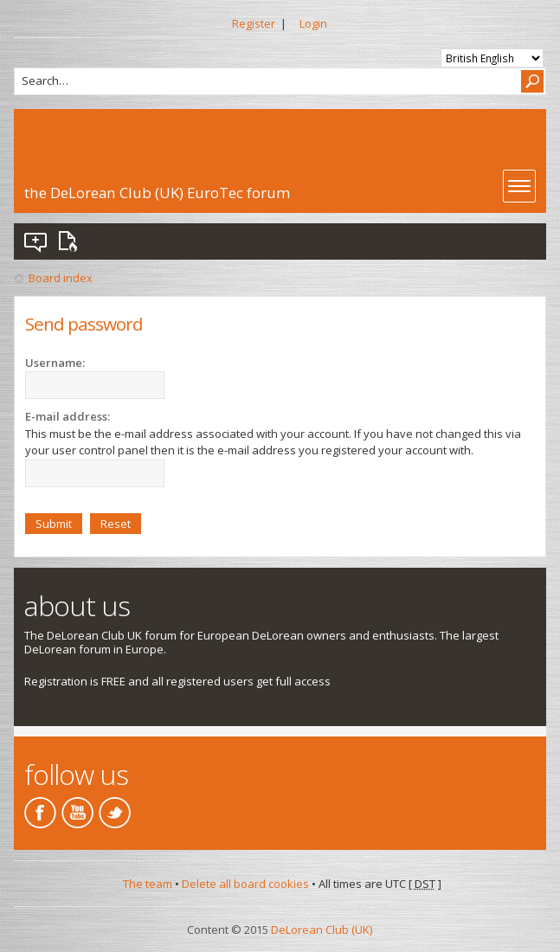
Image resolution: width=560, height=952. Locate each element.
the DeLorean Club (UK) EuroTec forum (157, 193)
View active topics (71, 241)
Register (254, 23)
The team (148, 884)
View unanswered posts (36, 241)
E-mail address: (68, 416)
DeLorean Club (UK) (322, 929)
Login (313, 23)
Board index (61, 278)
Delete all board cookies (245, 884)
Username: (55, 363)
